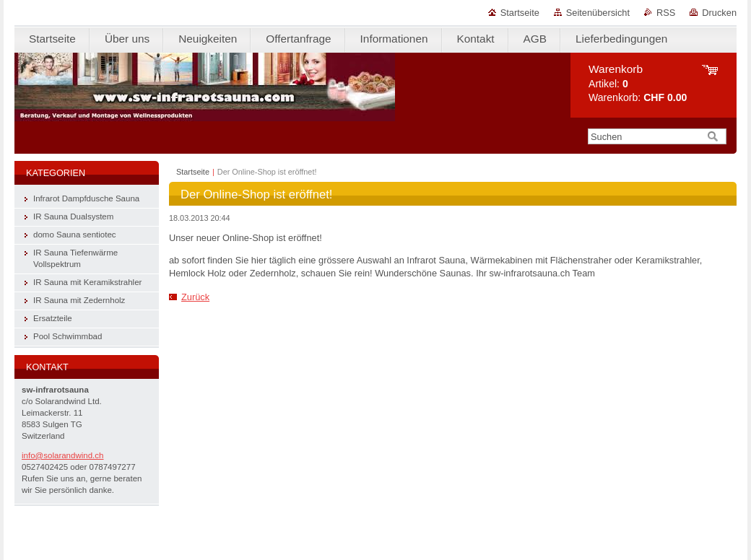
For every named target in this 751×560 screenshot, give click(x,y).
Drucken (719, 13)
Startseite (520, 13)
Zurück (195, 297)
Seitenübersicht (598, 13)
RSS (666, 13)
